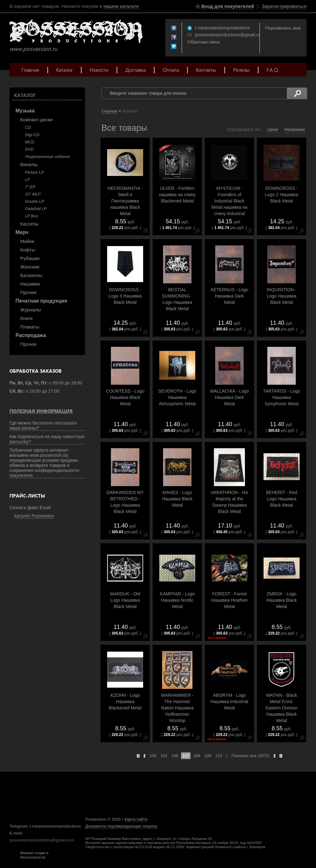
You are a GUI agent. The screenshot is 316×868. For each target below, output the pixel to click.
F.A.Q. (273, 70)
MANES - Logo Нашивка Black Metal (177, 499)
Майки (27, 241)
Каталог (64, 70)
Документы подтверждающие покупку (121, 826)
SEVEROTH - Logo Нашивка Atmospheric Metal (177, 397)
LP (27, 180)
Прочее (28, 292)
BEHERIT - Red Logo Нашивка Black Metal (282, 499)
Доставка (136, 70)
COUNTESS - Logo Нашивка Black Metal (125, 397)
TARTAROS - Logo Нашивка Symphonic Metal (281, 397)
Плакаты (30, 327)
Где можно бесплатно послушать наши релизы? (43, 425)
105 (164, 756)
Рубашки (30, 258)
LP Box (31, 216)
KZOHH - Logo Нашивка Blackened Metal (125, 702)
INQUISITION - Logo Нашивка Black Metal (282, 296)
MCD (30, 142)
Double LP (35, 201)
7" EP (30, 187)
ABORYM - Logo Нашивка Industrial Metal (229, 702)
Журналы (31, 310)
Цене (273, 130)
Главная (30, 70)
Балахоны (31, 275)
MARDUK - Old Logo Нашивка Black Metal (125, 600)
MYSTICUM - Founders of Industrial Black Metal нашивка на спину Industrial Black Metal (229, 204)
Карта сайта (136, 819)
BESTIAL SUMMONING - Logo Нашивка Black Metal (177, 299)
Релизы (241, 70)
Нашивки (30, 284)
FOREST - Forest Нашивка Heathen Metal (229, 600)
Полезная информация (41, 411)
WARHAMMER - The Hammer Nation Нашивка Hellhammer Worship (177, 708)
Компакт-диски (36, 120)
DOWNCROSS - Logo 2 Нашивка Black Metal (281, 195)
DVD (29, 149)
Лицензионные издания (47, 157)
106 (175, 756)
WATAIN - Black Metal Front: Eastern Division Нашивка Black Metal (281, 708)
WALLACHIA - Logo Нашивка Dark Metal (229, 397)
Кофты (28, 250)
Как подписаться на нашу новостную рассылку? (47, 439)
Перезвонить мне (283, 28)
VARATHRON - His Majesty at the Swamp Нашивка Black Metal (229, 502)
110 (219, 756)
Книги (26, 318)
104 (153, 756)
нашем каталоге (121, 6)
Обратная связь (204, 42)
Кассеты (29, 224)
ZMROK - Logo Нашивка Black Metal (282, 600)
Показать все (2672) (250, 756)
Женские (30, 267)
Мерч (22, 232)
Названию (295, 130)
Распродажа (31, 335)
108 (197, 756)
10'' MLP (33, 194)
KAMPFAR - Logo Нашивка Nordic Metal (177, 600)
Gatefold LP (36, 209)
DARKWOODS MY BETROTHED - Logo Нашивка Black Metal (125, 502)
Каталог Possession (34, 516)
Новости (99, 70)
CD (28, 127)
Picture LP (34, 172)
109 (208, 756)
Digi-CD (32, 135)
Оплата (171, 70)
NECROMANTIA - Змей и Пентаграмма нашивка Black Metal (125, 201)
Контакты (206, 70)
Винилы (29, 164)
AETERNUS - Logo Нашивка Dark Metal (229, 296)
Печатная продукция (41, 301)
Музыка (25, 111)
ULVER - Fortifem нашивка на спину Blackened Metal (177, 195)
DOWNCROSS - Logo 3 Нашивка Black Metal (125, 296)
